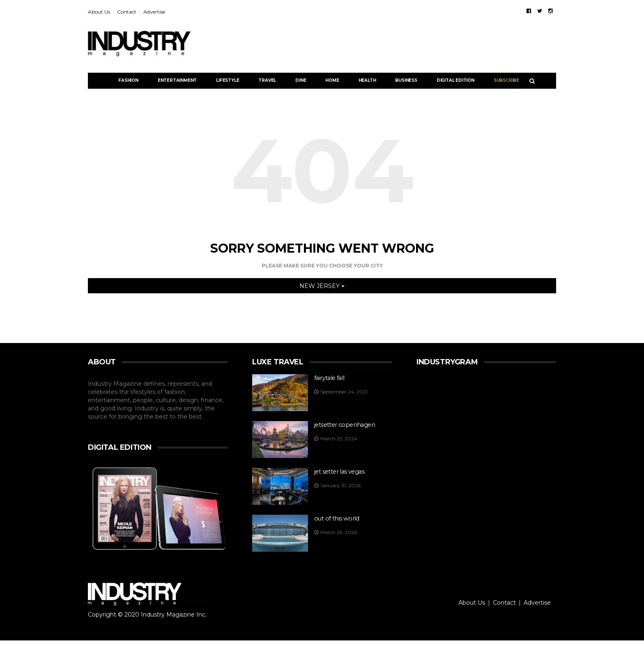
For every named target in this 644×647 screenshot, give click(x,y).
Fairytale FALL (329, 378)
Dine (301, 80)
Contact (127, 12)
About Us (99, 12)
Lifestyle (228, 80)
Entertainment (177, 80)
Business (406, 80)
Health (367, 80)
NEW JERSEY (322, 286)
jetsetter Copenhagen (343, 425)
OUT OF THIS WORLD (335, 520)
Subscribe (506, 80)
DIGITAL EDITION (455, 80)
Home (332, 80)
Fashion (128, 80)
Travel (267, 80)
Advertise (154, 12)
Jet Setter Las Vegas (339, 472)
